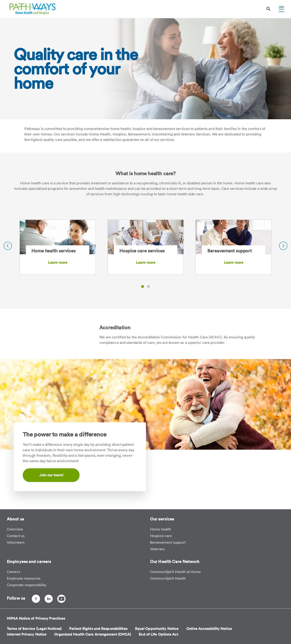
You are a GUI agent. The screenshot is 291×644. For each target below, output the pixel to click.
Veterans (157, 549)
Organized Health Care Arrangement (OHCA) (93, 634)
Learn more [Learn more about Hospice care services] (146, 262)
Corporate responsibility (26, 585)
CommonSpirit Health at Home (175, 572)
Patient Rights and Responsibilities (98, 629)
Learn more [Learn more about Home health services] (58, 262)
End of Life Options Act (158, 634)
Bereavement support (168, 542)
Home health (161, 529)
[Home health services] (58, 240)
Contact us (16, 536)
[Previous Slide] (8, 246)
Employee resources (24, 578)
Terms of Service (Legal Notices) (34, 629)
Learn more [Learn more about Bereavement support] (234, 262)
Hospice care (161, 536)
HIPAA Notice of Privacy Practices (36, 618)
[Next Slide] (283, 246)
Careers (13, 572)
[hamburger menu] (281, 9)
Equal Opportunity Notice (157, 629)
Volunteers (16, 542)
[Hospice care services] (146, 240)
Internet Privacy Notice (27, 634)
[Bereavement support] (234, 240)
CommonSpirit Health (168, 578)
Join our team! (51, 475)
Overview (15, 529)
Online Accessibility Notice (209, 629)
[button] (143, 287)
